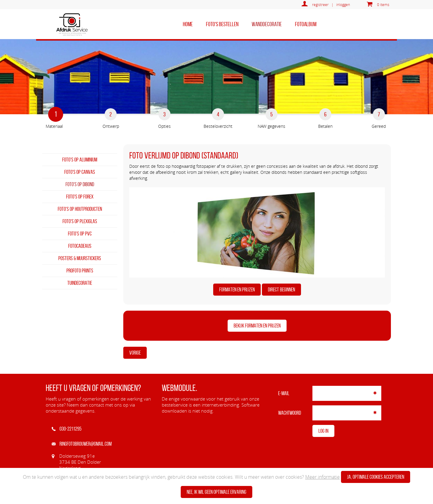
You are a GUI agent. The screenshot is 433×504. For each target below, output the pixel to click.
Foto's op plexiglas (80, 221)
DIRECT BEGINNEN (281, 290)
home (188, 24)
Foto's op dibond (80, 184)
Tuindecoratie (80, 283)
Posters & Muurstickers (80, 258)
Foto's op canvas (80, 172)
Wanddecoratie (267, 24)
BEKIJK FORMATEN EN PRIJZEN (257, 326)
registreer (320, 5)
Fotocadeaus (80, 246)
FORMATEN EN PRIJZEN (237, 290)
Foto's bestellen (222, 24)
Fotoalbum (306, 24)
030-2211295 (67, 429)
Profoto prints (80, 271)
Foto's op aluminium (80, 160)
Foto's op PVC (80, 234)
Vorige (135, 353)
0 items (383, 5)
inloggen (343, 5)
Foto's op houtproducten (80, 209)
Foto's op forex (80, 197)
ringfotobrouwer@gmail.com (82, 444)
